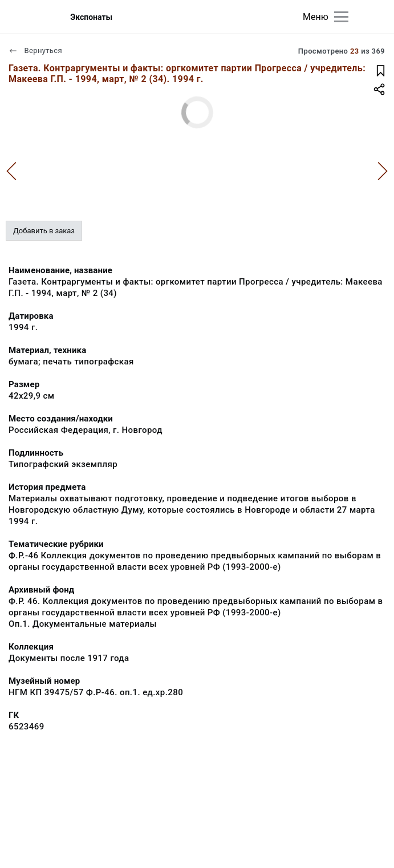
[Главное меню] (341, 17)
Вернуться (35, 50)
